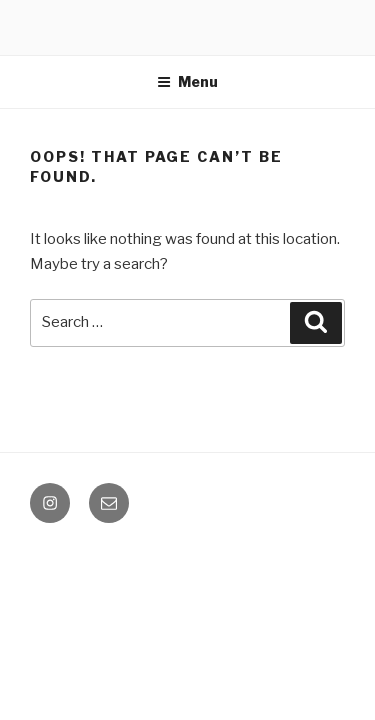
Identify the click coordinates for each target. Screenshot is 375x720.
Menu (187, 81)
